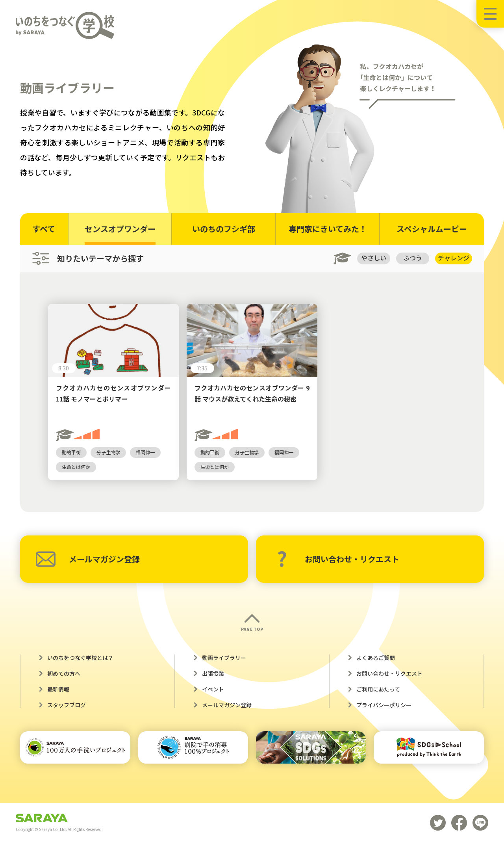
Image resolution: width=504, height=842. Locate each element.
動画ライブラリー (224, 658)
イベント (213, 689)
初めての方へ (64, 673)
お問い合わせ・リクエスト (338, 559)
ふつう (412, 258)
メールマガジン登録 (88, 559)
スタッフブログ (67, 705)
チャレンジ (454, 258)
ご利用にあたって (378, 689)
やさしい (373, 258)
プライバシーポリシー (384, 705)
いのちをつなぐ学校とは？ (80, 658)
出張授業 (213, 673)
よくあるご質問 (376, 658)
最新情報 (58, 689)
